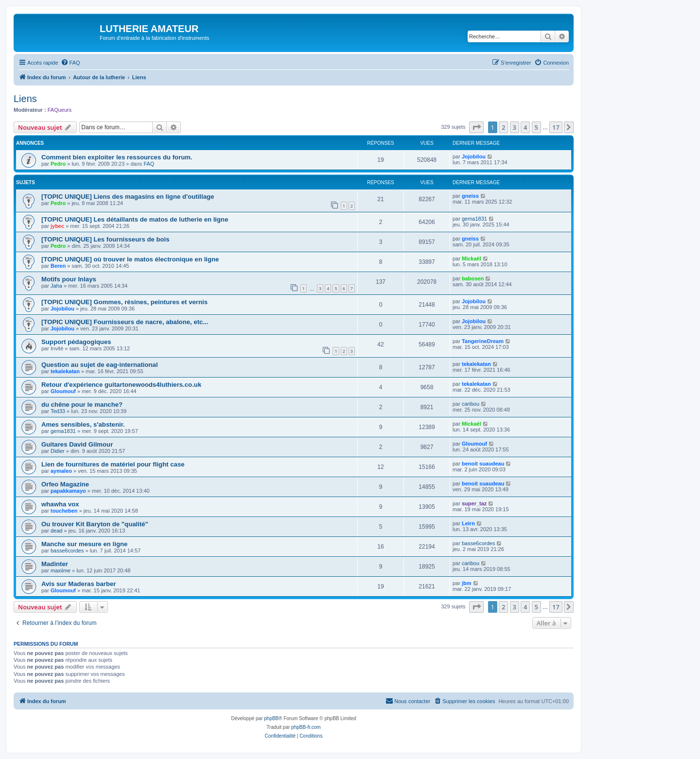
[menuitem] (70, 63)
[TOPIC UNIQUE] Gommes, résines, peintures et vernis (124, 302)
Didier (58, 451)
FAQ (149, 164)
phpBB (271, 718)
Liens (25, 99)
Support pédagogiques (76, 342)
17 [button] (556, 127)
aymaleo (61, 471)
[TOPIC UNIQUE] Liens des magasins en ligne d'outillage (128, 197)
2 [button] (503, 127)
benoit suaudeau (483, 464)
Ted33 (58, 411)
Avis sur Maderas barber (79, 584)
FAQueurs (60, 110)
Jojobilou (474, 156)
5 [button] (536, 127)
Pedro (58, 164)
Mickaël (472, 259)
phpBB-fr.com (306, 727)
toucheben (64, 511)
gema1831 (474, 219)
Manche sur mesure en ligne (84, 544)
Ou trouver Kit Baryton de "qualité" (95, 524)
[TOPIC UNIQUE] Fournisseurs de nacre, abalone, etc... (125, 322)
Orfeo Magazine (65, 484)
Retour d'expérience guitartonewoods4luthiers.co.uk (121, 385)
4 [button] (525, 127)
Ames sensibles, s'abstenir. (83, 424)
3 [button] (515, 127)
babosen (473, 278)
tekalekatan (65, 371)
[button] (476, 127)
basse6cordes (67, 551)
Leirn (468, 523)
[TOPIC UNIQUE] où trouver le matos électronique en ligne (130, 259)
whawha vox (60, 504)
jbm (467, 583)
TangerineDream (483, 341)
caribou (471, 404)
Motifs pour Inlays (69, 279)
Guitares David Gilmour (77, 444)
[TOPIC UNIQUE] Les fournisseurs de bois (105, 239)
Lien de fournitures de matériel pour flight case (113, 464)
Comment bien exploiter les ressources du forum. (117, 157)
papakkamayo (68, 491)
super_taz (474, 503)
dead (56, 531)
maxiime (61, 570)
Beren (58, 266)
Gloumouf (63, 391)
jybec (57, 226)
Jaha (56, 286)
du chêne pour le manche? (82, 405)
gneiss (470, 196)
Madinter (55, 564)
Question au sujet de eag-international (100, 365)
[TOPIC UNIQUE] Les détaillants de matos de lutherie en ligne (135, 219)
